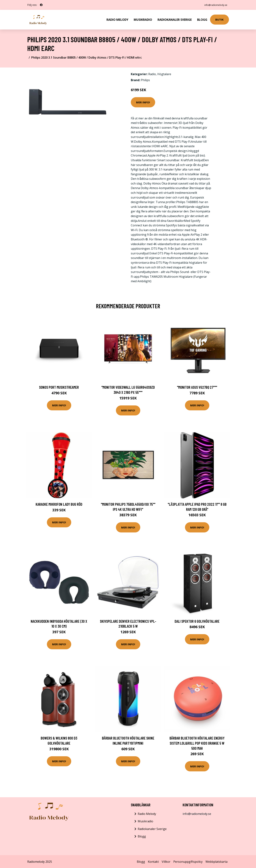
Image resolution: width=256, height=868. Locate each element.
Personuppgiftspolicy (188, 861)
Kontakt (153, 861)
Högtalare (164, 74)
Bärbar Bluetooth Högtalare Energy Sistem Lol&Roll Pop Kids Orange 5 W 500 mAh (197, 743)
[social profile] (41, 5)
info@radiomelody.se (214, 5)
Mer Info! (143, 102)
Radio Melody (117, 19)
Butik (219, 19)
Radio (152, 74)
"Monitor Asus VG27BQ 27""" (197, 387)
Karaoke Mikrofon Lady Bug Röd (59, 504)
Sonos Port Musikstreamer (59, 387)
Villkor (166, 861)
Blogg (202, 19)
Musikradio (143, 19)
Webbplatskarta (216, 861)
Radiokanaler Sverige (175, 19)
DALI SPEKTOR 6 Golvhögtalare (197, 621)
